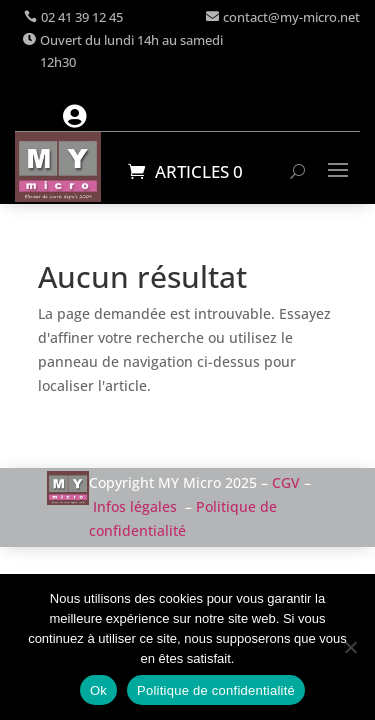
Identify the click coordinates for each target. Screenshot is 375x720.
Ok (98, 690)
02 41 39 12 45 (82, 17)
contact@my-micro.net (291, 17)
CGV (286, 482)
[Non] (350, 647)
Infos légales (135, 506)
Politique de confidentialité (216, 690)
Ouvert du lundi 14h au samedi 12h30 (131, 51)
